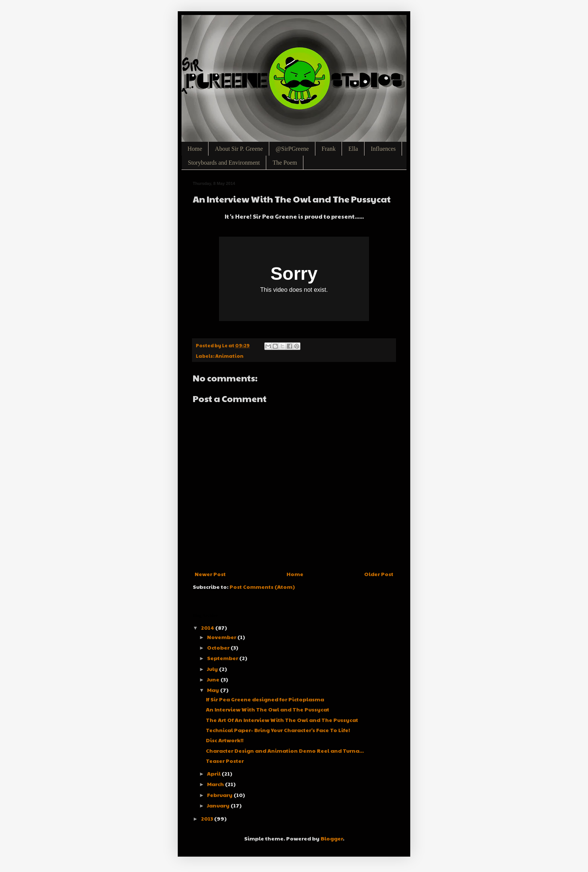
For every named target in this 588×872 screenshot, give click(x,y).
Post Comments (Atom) (262, 587)
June (214, 679)
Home (195, 149)
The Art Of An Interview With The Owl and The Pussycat (282, 720)
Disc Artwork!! (225, 740)
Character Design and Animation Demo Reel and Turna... (285, 750)
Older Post (379, 574)
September (223, 658)
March (216, 784)
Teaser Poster (225, 761)
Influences (383, 149)
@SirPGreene (292, 149)
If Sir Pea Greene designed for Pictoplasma (265, 699)
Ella (353, 149)
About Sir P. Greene (239, 149)
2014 (208, 627)
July (213, 669)
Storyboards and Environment (224, 163)
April (214, 773)
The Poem (285, 163)
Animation (229, 356)
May (214, 690)
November (222, 637)
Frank (329, 149)
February (220, 795)
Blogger (332, 838)
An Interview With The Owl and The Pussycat (268, 709)
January (219, 805)
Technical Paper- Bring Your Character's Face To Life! (278, 730)
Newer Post (210, 574)
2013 (208, 818)
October (219, 647)
